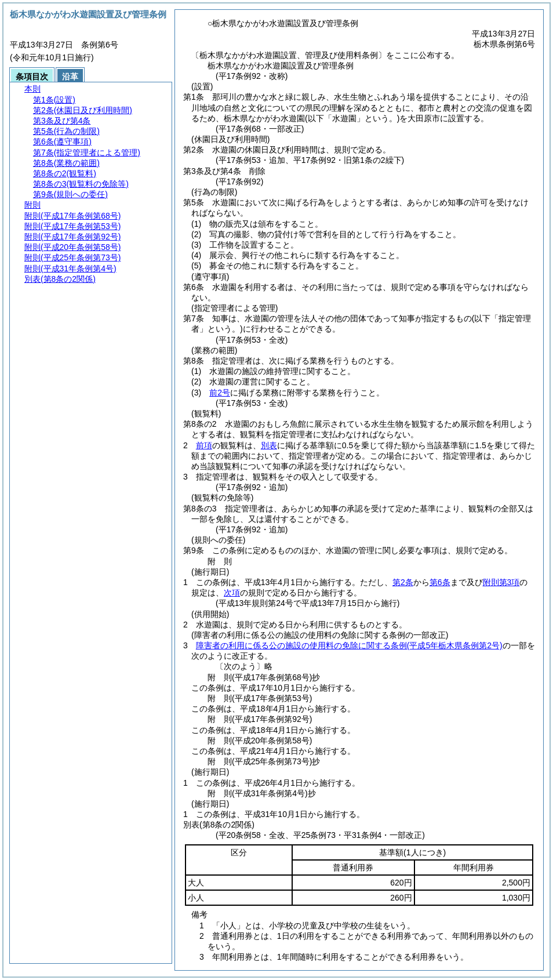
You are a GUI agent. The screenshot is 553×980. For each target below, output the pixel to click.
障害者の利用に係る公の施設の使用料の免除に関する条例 (349, 645)
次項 (232, 593)
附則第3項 (501, 582)
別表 (269, 445)
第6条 (440, 582)
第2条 (403, 582)
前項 (204, 445)
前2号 (220, 393)
